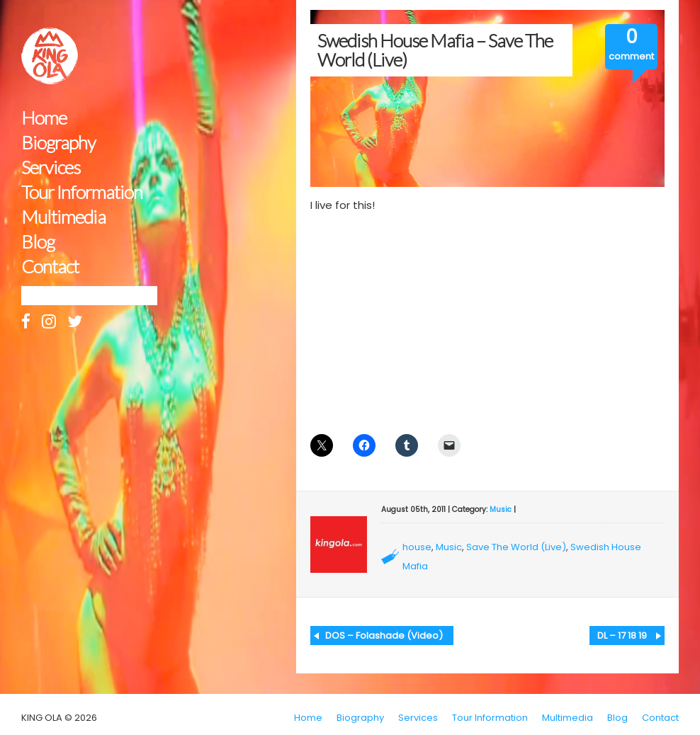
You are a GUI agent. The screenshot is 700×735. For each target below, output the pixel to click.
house (417, 547)
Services (51, 167)
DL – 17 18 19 (622, 636)
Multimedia (63, 217)
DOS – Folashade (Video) (384, 636)
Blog (38, 242)
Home (44, 118)
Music (501, 509)
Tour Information (82, 192)
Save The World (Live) (516, 547)
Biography (58, 143)
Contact (50, 267)
